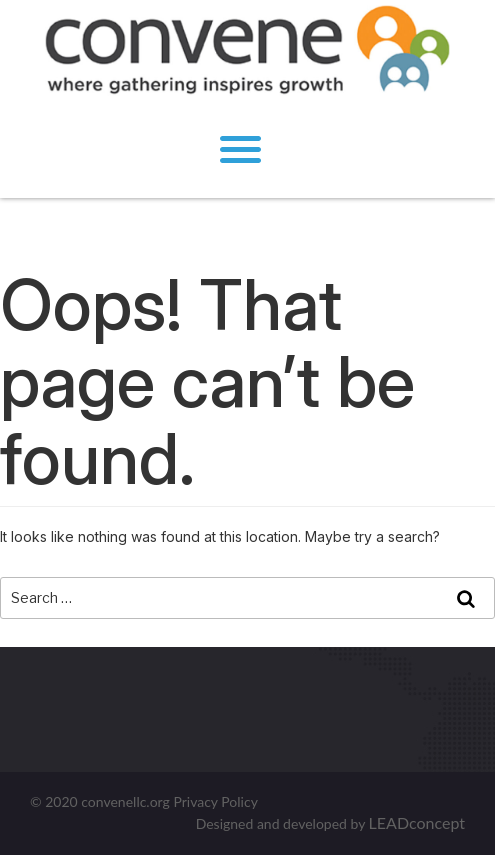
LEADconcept (417, 822)
